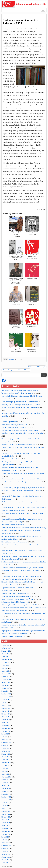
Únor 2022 (5, 791)
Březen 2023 (6, 754)
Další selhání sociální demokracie (13, 525)
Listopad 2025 (6, 662)
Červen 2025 (6, 677)
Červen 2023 (6, 745)
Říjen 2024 (5, 700)
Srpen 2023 (5, 740)
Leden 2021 (5, 828)
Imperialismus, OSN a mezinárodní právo (15, 593)
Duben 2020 (6, 854)
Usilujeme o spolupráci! (9, 459)
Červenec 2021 (6, 811)
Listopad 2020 (6, 834)
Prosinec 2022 (6, 763)
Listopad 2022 (6, 766)
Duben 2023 (6, 751)
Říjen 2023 (5, 734)
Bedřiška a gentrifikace (9, 422)
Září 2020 (5, 840)
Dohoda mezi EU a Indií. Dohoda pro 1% (15, 602)
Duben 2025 (6, 682)
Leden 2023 (5, 760)
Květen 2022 (6, 783)
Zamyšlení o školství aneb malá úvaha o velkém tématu (20, 430)
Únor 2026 (5, 654)
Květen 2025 (6, 680)
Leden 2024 (5, 725)
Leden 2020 (5, 863)
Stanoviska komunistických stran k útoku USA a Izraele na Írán (22, 545)
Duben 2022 (6, 786)
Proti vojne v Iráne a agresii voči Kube (14, 425)
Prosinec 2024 (6, 694)
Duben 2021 (6, 820)
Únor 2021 (5, 826)
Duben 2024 (6, 717)
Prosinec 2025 (6, 660)
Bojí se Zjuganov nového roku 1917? (14, 427)
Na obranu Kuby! (7, 591)
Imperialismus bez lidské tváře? (12, 636)
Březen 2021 (6, 823)
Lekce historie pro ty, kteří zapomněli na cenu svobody (20, 402)
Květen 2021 (6, 817)
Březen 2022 (6, 788)
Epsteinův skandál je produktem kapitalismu (16, 596)
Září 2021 (5, 806)
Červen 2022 (6, 780)
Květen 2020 (6, 851)
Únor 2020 (5, 860)
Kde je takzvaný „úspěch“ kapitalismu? (14, 542)
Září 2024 (5, 702)
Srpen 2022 (5, 774)
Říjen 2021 (5, 803)
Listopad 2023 (6, 731)
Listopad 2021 (6, 800)
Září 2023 (5, 737)
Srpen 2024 (5, 705)
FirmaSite (10, 867)
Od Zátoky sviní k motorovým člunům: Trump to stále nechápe (22, 502)
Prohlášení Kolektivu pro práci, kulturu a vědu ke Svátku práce (22, 433)
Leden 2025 (5, 691)
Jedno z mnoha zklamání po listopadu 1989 (21, 22)
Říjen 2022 (5, 768)
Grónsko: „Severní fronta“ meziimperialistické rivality (19, 605)
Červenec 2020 (6, 846)
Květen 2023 (6, 748)
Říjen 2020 (5, 837)
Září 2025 (5, 668)
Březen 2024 (6, 720)
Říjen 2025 (5, 665)
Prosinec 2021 (6, 797)
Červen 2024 (6, 711)
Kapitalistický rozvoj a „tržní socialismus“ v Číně (18, 588)
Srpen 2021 (5, 808)
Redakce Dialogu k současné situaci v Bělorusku (16, 370)
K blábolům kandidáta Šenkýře (37, 367)
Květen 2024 (6, 714)
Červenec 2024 (6, 708)
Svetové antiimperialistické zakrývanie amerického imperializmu (23, 473)
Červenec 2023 (6, 743)
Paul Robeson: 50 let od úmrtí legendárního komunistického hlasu (23, 614)
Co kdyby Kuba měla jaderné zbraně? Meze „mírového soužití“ (22, 513)
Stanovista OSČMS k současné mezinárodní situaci (18, 445)
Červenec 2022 (6, 777)
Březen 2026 (6, 651)
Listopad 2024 (6, 697)
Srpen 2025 (5, 671)
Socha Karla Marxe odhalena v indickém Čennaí (17, 599)
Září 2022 (5, 771)
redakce (12, 359)
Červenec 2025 (6, 674)
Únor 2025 (5, 688)
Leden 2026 (5, 657)
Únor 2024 (5, 722)
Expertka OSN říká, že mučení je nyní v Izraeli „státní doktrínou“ (23, 447)
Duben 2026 (6, 648)
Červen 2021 (6, 814)
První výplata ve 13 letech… (11, 419)
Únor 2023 (5, 757)
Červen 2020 (6, 848)
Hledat (44, 375)
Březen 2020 (6, 857)
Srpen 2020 (5, 843)
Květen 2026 (6, 645)
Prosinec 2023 (6, 728)
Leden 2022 (5, 794)
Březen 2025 (6, 685)
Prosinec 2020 (6, 831)
